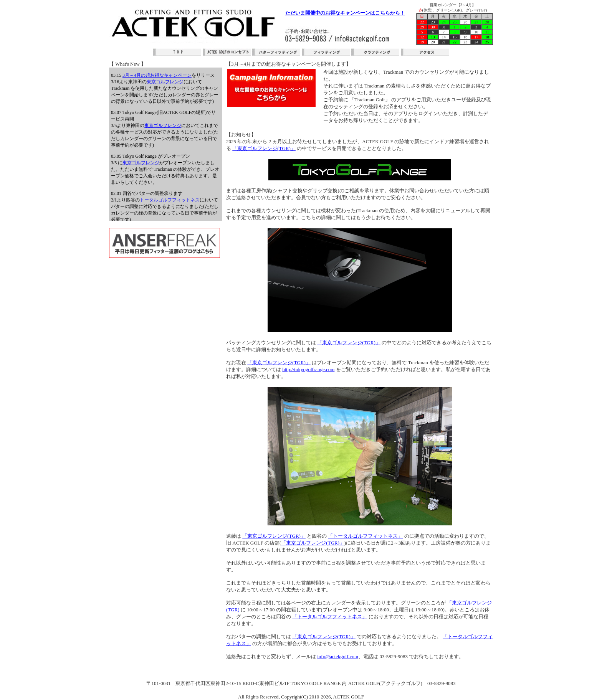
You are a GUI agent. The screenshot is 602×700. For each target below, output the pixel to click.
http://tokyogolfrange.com (308, 369)
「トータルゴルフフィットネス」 (365, 536)
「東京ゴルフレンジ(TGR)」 (264, 148)
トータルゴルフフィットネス (170, 200)
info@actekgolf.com (338, 656)
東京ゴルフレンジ (165, 82)
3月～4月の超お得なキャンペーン (157, 75)
